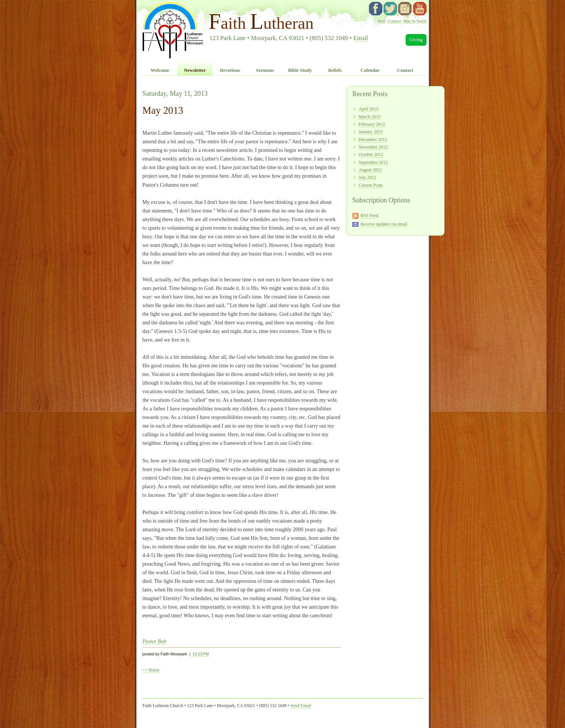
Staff (381, 21)
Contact (394, 21)
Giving (416, 40)
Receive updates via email (384, 224)
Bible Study (300, 70)
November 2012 (373, 147)
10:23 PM (201, 654)
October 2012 (371, 155)
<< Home (151, 670)
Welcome (160, 70)
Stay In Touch (415, 21)
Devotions (230, 70)
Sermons (265, 70)
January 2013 (371, 132)
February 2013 (372, 124)
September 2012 (373, 162)
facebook (376, 9)
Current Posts (371, 185)
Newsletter (195, 70)
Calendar (370, 70)
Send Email (301, 706)
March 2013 (370, 117)
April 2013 (369, 109)
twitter (390, 9)
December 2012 (373, 140)
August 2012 (370, 170)
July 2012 (368, 177)
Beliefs (335, 70)
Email (361, 38)
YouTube (420, 9)
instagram (405, 9)
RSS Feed (369, 215)
